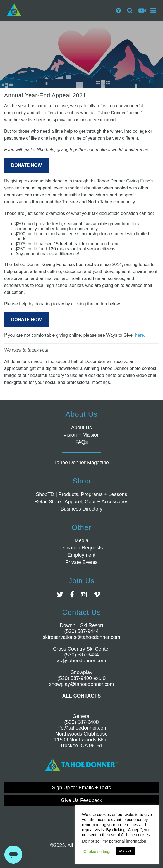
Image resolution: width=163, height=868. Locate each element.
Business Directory (81, 509)
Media (81, 540)
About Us (81, 428)
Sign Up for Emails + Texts (81, 788)
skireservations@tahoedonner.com (81, 637)
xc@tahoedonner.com (81, 661)
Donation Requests (81, 548)
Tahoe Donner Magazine (81, 463)
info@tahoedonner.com (81, 728)
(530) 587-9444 (81, 631)
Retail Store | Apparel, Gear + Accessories (81, 502)
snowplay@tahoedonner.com (81, 684)
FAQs (81, 442)
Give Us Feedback (81, 800)
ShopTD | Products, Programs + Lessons (81, 494)
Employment (81, 555)
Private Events (81, 562)
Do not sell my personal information (114, 841)
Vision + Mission (81, 435)
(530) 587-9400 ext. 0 (81, 678)
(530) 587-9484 (81, 655)
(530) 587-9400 (81, 722)
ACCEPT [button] (125, 851)
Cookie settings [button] (97, 852)
